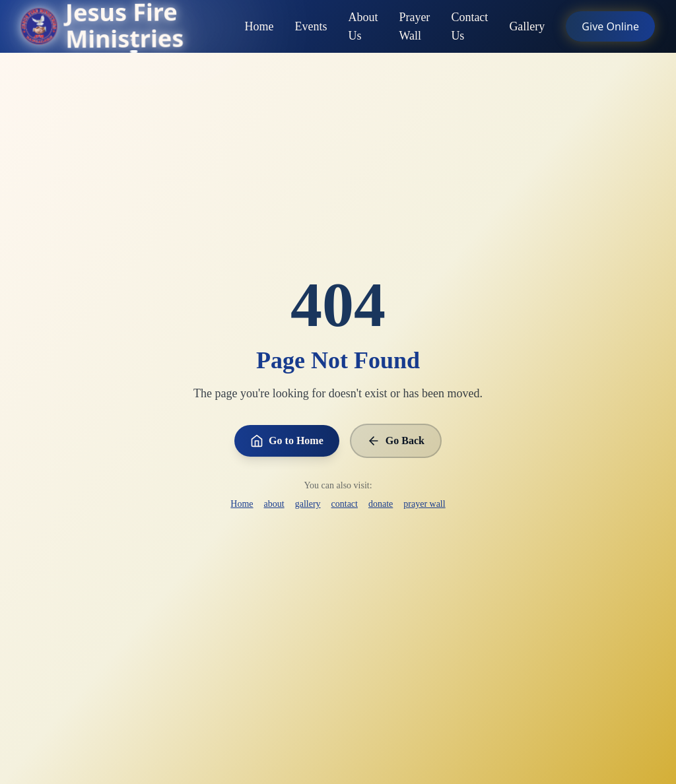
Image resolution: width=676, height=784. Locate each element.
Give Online (610, 26)
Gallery (527, 28)
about (274, 504)
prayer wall (424, 504)
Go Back (396, 441)
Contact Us (469, 28)
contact (345, 504)
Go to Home (287, 441)
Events (311, 28)
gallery (308, 504)
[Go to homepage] (133, 26)
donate (381, 504)
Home (259, 28)
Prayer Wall (414, 28)
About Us (363, 28)
